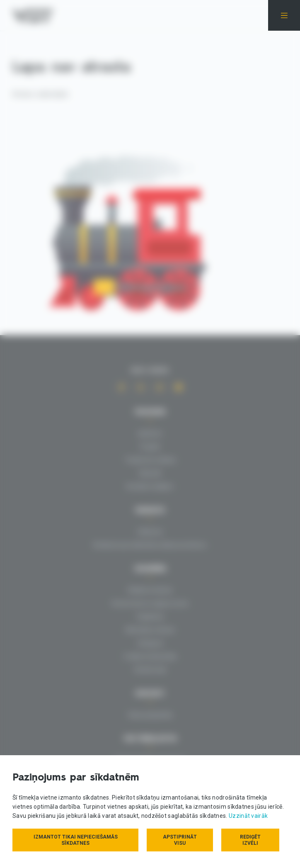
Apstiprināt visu (180, 840)
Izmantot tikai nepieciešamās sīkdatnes (76, 840)
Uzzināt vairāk (248, 816)
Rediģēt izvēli (250, 840)
